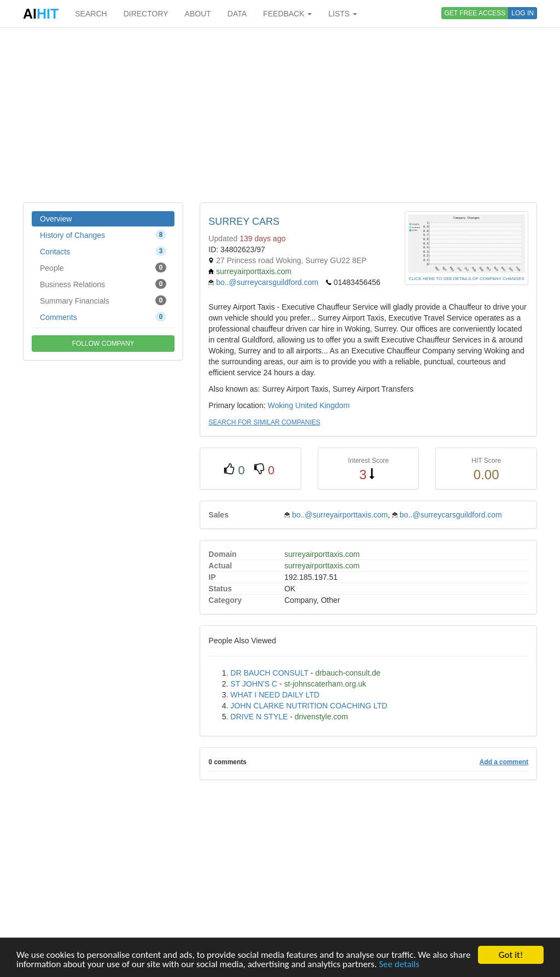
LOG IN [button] (523, 13)
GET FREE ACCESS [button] (475, 13)
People (103, 267)
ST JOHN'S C (254, 684)
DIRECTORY (146, 14)
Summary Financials (103, 300)
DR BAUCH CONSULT (269, 673)
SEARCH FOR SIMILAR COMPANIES (264, 422)
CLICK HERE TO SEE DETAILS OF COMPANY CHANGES (466, 279)
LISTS (343, 14)
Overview (56, 219)
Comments (103, 317)
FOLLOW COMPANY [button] (103, 344)
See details (399, 965)
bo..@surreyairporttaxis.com (340, 515)
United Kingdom (323, 405)
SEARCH (91, 14)
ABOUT (198, 14)
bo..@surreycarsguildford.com (267, 282)
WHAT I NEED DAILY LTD (275, 695)
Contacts (103, 251)
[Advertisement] (280, 115)
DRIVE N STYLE (259, 717)
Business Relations (103, 284)
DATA (237, 14)
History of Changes (103, 235)
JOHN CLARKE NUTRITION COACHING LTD (309, 706)
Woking (280, 405)
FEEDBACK (287, 14)
